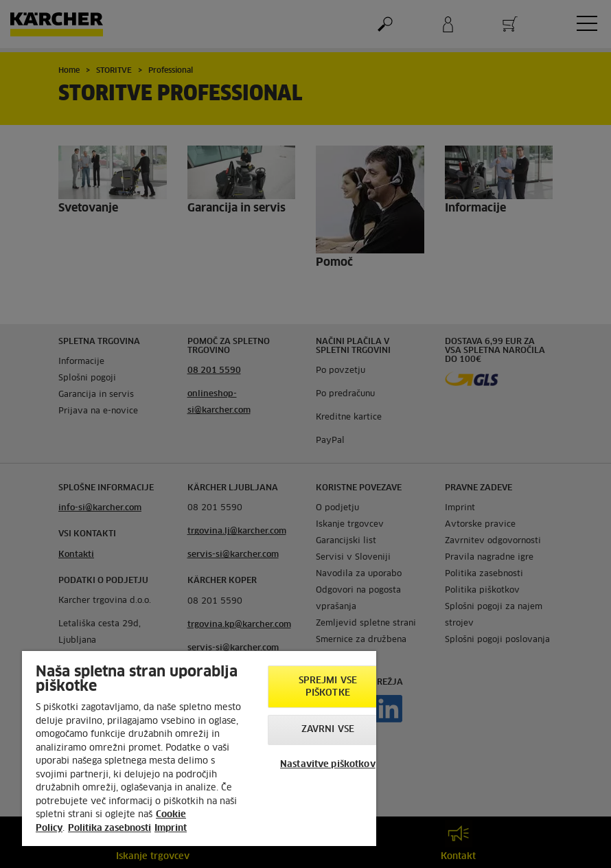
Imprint (171, 829)
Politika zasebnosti (109, 829)
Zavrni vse (328, 730)
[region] (199, 749)
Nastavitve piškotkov (328, 765)
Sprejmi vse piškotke (328, 687)
